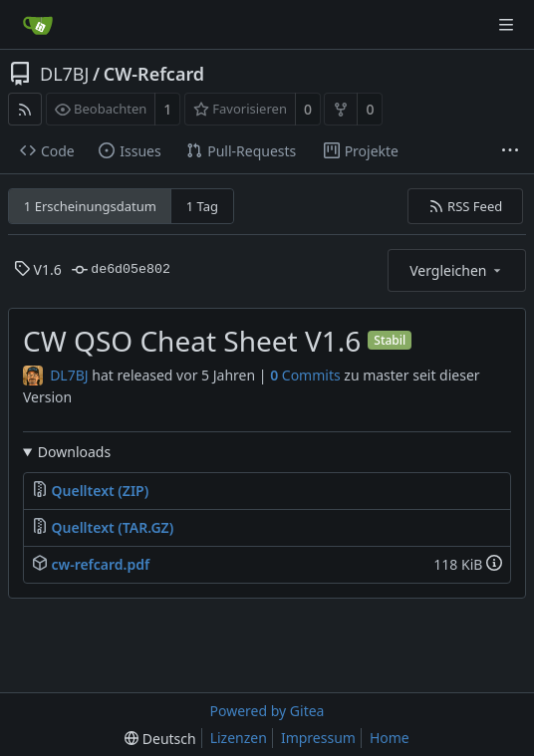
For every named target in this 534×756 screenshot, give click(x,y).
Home (390, 738)
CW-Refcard (154, 74)
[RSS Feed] (25, 109)
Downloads (74, 452)
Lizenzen (239, 738)
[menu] (160, 739)
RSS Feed (466, 206)
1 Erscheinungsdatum (90, 206)
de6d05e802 (121, 270)
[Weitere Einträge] (510, 151)
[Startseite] (38, 25)
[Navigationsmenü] (506, 25)
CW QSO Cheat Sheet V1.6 (192, 341)
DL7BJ (64, 74)
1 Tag (202, 206)
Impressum (318, 738)
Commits (305, 375)
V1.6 (38, 269)
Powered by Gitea (267, 711)
